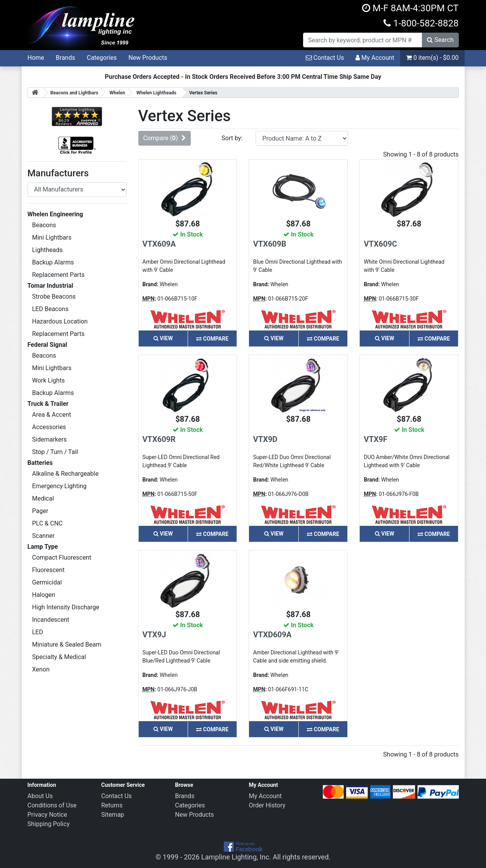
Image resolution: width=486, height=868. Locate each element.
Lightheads (48, 250)
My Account (375, 58)
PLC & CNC (48, 523)
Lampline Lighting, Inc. (236, 857)
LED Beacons (51, 309)
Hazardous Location (60, 321)
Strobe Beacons (54, 297)
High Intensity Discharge (66, 607)
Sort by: (232, 138)
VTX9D (265, 439)
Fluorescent (49, 570)
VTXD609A (272, 635)
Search (440, 40)
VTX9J (154, 635)
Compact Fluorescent (62, 558)
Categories (102, 58)
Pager (40, 511)
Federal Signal (47, 345)
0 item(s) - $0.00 (432, 58)
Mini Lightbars (52, 237)
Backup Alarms (53, 262)
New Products (148, 58)
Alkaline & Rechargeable (65, 474)
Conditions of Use (52, 805)
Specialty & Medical (59, 657)
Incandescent (51, 620)
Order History (267, 805)
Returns (112, 805)
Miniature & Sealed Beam (67, 644)
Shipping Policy (49, 824)
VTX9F (375, 439)
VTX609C (380, 244)
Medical (43, 498)
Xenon (41, 669)
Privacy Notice (47, 815)
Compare (212, 339)
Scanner (44, 536)
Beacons (44, 225)
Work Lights (49, 380)
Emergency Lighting (59, 486)
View (163, 338)
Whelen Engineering (55, 214)
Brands (66, 58)
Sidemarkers (50, 439)
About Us (40, 796)
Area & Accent (52, 415)
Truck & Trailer (48, 404)
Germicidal (47, 582)
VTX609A (159, 244)
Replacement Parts (58, 275)
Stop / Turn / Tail (55, 452)
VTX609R (159, 439)
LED (38, 632)
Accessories (49, 427)
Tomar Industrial (51, 286)
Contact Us (325, 58)
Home (36, 58)
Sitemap (113, 815)
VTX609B (269, 244)
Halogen (44, 595)
